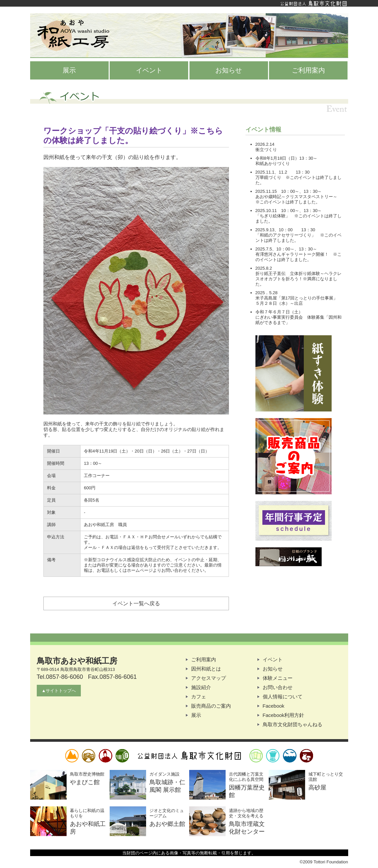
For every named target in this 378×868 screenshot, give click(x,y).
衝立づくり (266, 150)
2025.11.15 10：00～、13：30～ (289, 191)
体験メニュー (278, 678)
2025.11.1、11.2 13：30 (283, 172)
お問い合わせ (278, 687)
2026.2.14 (265, 144)
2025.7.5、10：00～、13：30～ (286, 249)
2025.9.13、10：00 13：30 (285, 230)
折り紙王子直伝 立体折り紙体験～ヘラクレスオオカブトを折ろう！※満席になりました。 (298, 279)
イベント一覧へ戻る (136, 603)
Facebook (274, 706)
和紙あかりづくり (273, 163)
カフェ (199, 697)
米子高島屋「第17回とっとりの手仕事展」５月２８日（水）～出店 (297, 301)
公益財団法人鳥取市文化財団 (189, 3)
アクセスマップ (209, 678)
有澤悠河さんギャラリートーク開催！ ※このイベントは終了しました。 (298, 257)
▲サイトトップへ (59, 691)
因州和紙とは (206, 669)
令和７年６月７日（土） (279, 312)
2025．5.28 (267, 293)
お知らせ (229, 70)
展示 (69, 70)
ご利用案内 (308, 70)
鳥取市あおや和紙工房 (189, 36)
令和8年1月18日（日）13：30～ (287, 158)
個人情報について (283, 697)
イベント (149, 70)
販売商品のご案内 (211, 706)
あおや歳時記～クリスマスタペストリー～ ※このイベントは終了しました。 (301, 199)
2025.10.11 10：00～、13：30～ (289, 211)
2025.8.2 (264, 268)
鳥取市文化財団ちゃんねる (293, 724)
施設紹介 (201, 687)
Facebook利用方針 (284, 715)
